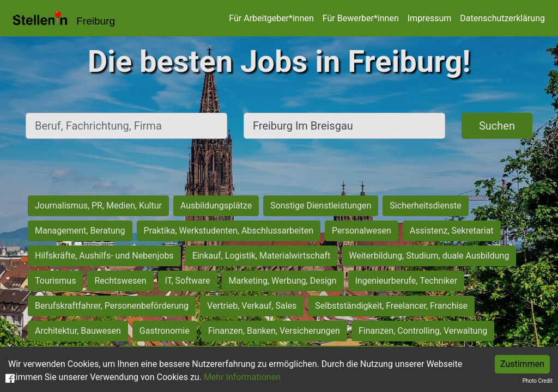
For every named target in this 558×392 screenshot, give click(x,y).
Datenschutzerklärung (502, 18)
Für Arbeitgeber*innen (271, 18)
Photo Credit (538, 381)
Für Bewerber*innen (361, 18)
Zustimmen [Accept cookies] (522, 364)
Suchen (497, 126)
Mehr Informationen (242, 377)
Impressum (430, 18)
